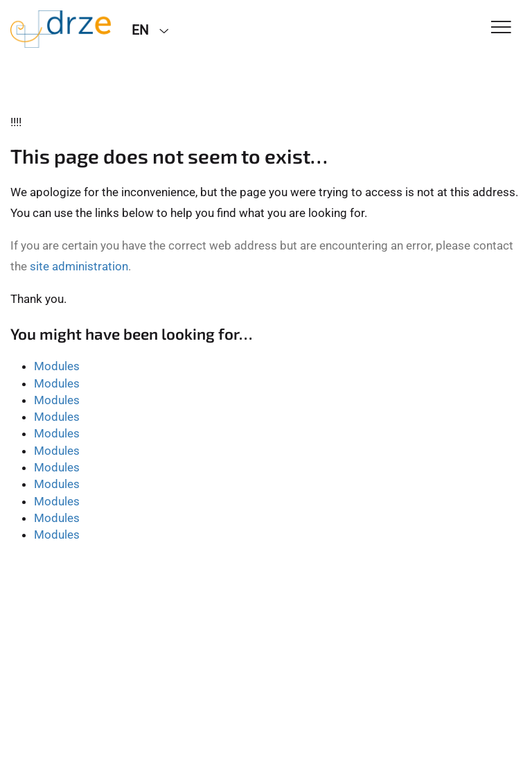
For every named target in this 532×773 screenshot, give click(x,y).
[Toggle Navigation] (501, 28)
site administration (79, 266)
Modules (57, 366)
